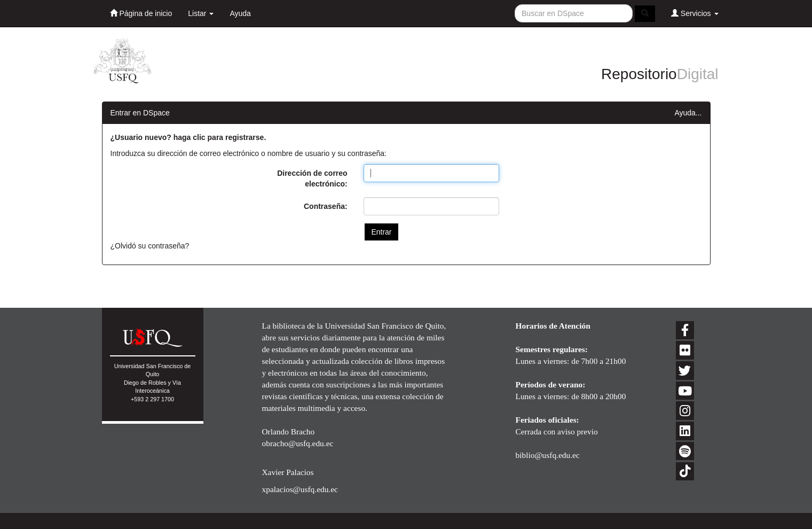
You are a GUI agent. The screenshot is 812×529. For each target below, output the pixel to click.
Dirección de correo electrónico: (312, 178)
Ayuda (240, 13)
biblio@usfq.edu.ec (548, 455)
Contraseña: (326, 206)
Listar (201, 13)
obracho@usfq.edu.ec (298, 443)
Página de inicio (141, 13)
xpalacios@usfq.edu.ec (300, 489)
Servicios (695, 13)
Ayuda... (688, 113)
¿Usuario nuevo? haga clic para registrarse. (188, 137)
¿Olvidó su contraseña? (150, 246)
